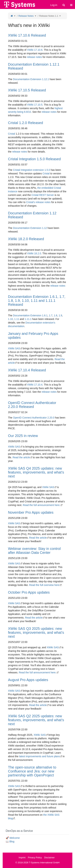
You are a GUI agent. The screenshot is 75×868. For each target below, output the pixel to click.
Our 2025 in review (23, 436)
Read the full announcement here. (41, 505)
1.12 (44, 228)
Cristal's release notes (38, 202)
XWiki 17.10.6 (35, 50)
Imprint (22, 858)
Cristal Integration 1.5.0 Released (34, 159)
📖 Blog (10, 841)
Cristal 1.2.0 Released (26, 123)
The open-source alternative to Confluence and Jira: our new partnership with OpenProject (32, 771)
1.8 (56, 315)
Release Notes (26, 16)
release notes (34, 57)
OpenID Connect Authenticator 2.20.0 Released (32, 405)
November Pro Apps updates (31, 512)
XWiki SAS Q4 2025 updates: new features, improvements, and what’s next (36, 472)
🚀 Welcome (13, 838)
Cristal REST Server (43, 195)
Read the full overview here (44, 585)
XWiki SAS (14, 348)
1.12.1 (45, 79)
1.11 (17, 319)
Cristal (12, 134)
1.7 (51, 315)
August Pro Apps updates (28, 680)
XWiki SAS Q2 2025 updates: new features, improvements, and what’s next (36, 720)
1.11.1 (28, 319)
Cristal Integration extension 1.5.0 (32, 170)
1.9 (60, 315)
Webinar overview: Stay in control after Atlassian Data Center (34, 551)
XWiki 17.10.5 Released (27, 90)
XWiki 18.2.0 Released (26, 239)
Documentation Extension (27, 79)
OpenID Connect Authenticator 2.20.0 (34, 418)
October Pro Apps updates (29, 592)
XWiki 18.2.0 (34, 253)
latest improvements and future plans (39, 756)
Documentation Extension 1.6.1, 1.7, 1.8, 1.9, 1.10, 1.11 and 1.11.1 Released (37, 301)
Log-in (54, 5)
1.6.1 (45, 315)
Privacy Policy (35, 858)
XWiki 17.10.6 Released (27, 35)
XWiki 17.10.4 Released (27, 370)
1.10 (10, 319)
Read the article (21, 457)
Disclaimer (49, 858)
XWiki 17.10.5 (35, 105)
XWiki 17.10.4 (35, 385)
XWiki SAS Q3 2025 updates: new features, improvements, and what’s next (36, 632)
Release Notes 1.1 (49, 16)
